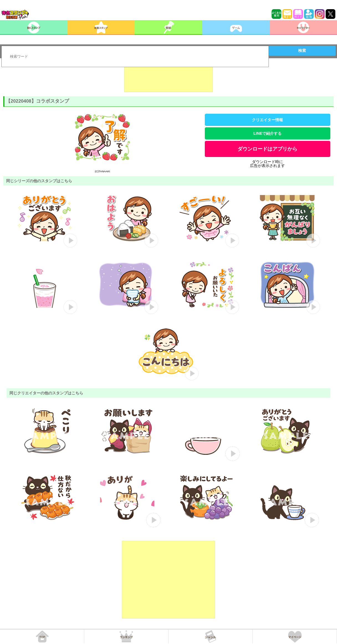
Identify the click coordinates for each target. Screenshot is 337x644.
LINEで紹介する (268, 133)
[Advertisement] (168, 78)
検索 (302, 50)
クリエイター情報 (267, 120)
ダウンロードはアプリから (267, 149)
